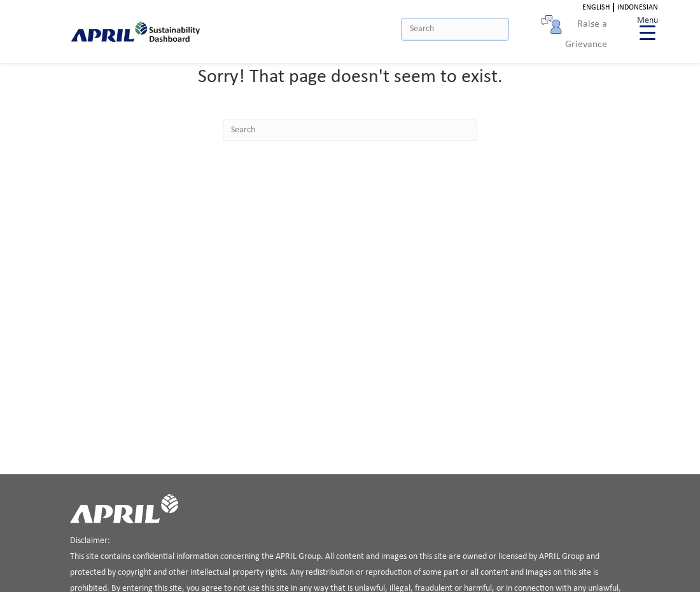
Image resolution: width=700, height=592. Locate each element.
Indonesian (638, 8)
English (596, 8)
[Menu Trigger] (647, 27)
